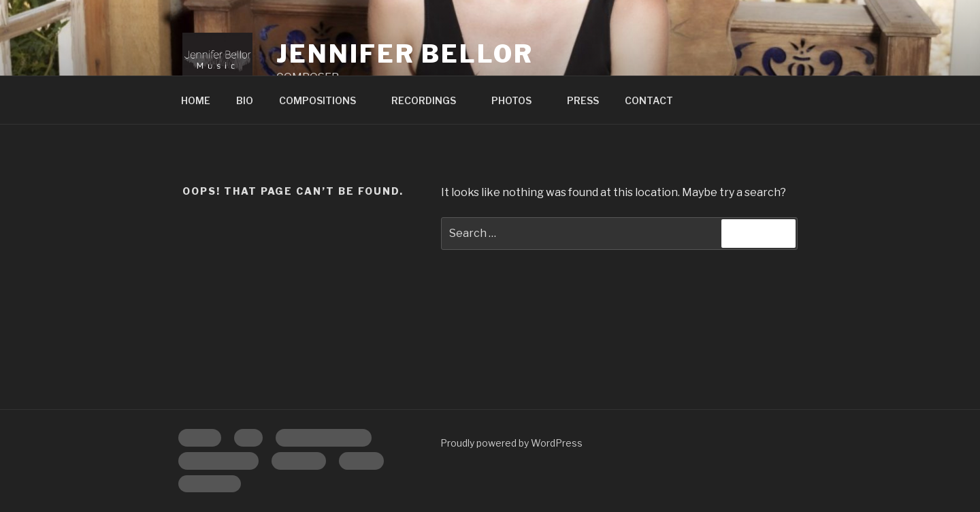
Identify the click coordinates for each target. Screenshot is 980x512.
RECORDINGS (430, 100)
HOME (196, 100)
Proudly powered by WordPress (511, 443)
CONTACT (649, 100)
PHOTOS (518, 100)
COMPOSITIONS (324, 100)
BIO (245, 100)
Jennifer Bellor (405, 54)
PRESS (583, 100)
